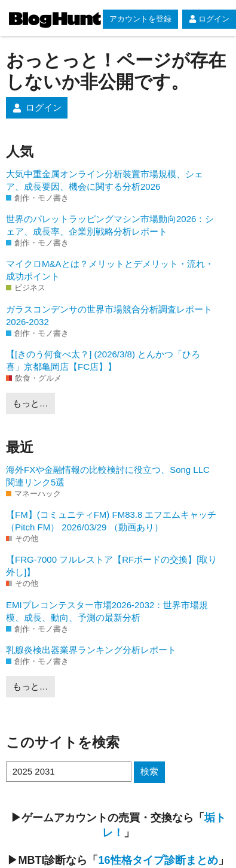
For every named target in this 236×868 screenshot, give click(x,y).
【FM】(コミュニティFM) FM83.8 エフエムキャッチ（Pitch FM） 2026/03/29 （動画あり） (111, 521)
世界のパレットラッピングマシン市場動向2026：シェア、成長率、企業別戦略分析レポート (110, 225)
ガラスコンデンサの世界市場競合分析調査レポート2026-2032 (109, 315)
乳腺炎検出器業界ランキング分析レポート (91, 650)
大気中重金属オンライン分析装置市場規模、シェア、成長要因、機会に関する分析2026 (105, 180)
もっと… (30, 403)
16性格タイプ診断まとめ (158, 860)
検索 (149, 771)
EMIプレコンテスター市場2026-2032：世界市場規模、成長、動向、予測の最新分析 (107, 611)
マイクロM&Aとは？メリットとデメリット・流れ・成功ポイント (110, 270)
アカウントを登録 (140, 19)
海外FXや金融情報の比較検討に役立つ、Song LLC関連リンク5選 (108, 476)
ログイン (209, 19)
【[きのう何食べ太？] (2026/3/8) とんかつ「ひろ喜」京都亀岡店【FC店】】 (103, 360)
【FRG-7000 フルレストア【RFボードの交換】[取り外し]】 (111, 566)
